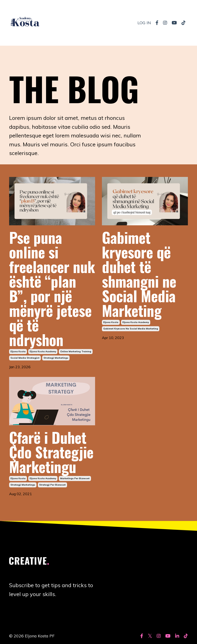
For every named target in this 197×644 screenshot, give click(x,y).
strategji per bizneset (52, 485)
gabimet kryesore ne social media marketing (131, 329)
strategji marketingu (56, 358)
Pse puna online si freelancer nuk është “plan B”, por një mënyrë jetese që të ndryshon (52, 288)
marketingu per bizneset (75, 478)
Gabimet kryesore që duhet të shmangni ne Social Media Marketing (139, 274)
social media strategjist (25, 358)
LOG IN (144, 23)
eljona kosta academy (43, 351)
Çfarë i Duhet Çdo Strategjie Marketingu (51, 452)
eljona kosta (18, 351)
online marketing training (76, 351)
